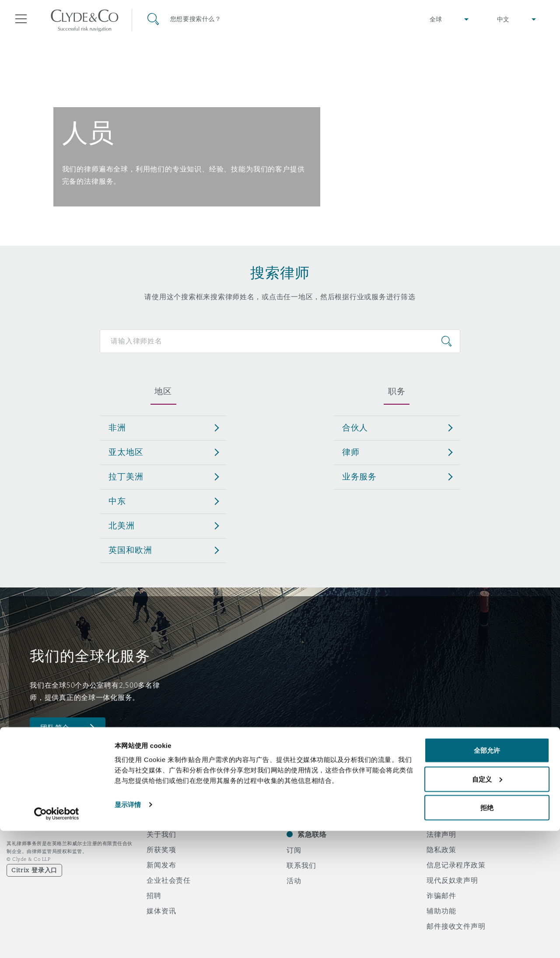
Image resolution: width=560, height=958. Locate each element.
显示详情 (128, 931)
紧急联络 (312, 834)
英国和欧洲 (130, 550)
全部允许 (487, 877)
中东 (117, 501)
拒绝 (487, 935)
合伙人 (355, 427)
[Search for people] (280, 341)
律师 (351, 452)
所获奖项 (161, 850)
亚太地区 (126, 452)
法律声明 (441, 834)
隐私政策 (441, 850)
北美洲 (122, 525)
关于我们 (161, 834)
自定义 (487, 906)
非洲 (117, 427)
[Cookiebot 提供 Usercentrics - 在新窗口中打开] (57, 941)
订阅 (294, 850)
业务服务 (359, 476)
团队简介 (55, 728)
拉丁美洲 (126, 476)
